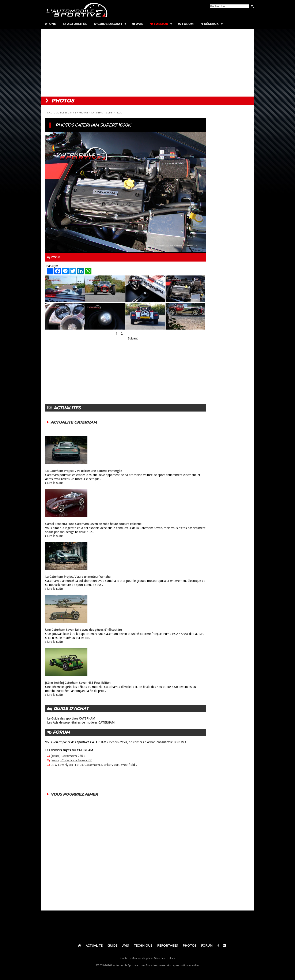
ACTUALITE (94, 945)
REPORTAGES (167, 945)
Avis (138, 24)
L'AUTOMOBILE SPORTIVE (62, 112)
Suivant (133, 338)
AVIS (126, 945)
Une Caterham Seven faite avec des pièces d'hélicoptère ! (84, 630)
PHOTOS (83, 112)
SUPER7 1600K (114, 112)
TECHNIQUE (143, 945)
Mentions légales (142, 958)
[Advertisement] (148, 63)
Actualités (75, 24)
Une (50, 24)
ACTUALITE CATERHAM (74, 422)
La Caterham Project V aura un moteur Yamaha (78, 577)
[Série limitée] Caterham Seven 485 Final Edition (78, 683)
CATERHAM (97, 112)
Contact (125, 958)
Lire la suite (55, 483)
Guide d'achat (108, 24)
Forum (186, 24)
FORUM (207, 945)
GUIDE (112, 945)
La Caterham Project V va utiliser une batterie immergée (84, 471)
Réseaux (210, 24)
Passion (159, 24)
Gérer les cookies (164, 958)
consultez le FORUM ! (171, 742)
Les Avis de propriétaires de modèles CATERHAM (81, 722)
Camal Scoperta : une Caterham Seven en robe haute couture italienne (93, 524)
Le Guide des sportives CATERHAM (71, 718)
